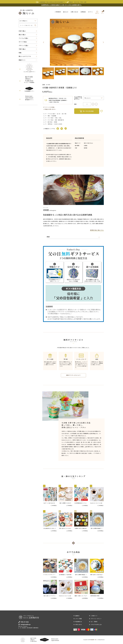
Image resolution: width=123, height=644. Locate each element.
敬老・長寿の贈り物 (59, 120)
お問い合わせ (74, 12)
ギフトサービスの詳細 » (49, 107)
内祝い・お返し (58, 118)
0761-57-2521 (77, 2)
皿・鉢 (58, 114)
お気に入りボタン (102, 111)
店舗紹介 (77, 616)
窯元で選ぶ (50, 122)
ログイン (90, 12)
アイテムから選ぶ (51, 114)
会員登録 (83, 12)
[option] (73, 42)
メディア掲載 (78, 619)
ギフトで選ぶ (51, 118)
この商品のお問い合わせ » (49, 109)
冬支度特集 (54, 116)
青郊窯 (56, 122)
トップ (44, 114)
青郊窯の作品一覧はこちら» (97, 230)
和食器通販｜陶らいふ (94, 640)
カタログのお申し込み (96, 625)
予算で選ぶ (50, 124)
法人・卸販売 (94, 622)
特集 (49, 116)
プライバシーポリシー (96, 619)
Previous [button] (44, 42)
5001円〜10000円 (58, 124)
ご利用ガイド (94, 616)
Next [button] (103, 42)
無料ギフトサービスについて (73, 375)
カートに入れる (87, 111)
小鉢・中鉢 (64, 114)
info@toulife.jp (26, 624)
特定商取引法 (79, 622)
